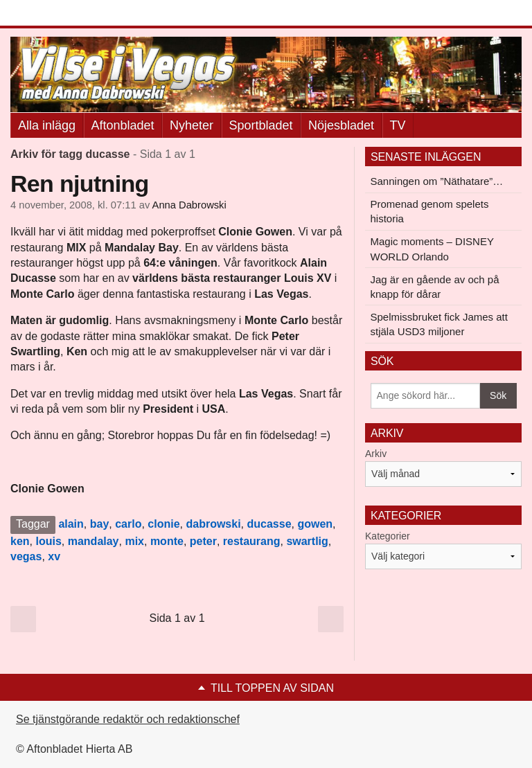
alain (71, 524)
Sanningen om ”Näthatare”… (437, 181)
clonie (163, 524)
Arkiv (376, 454)
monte (167, 541)
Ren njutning (80, 184)
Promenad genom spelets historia (430, 211)
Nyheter (192, 125)
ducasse (269, 524)
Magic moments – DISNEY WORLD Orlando (432, 249)
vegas (26, 556)
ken (20, 541)
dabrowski (213, 524)
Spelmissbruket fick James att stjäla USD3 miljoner (439, 324)
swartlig (307, 541)
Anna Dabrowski (189, 205)
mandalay (94, 541)
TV (398, 125)
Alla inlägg (47, 125)
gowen (315, 524)
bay (100, 524)
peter (203, 541)
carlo (128, 524)
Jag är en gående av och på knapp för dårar (435, 287)
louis (48, 541)
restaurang (252, 541)
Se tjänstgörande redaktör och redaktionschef (128, 719)
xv (54, 556)
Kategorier (388, 536)
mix (134, 541)
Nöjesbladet (341, 125)
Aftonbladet (123, 125)
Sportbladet (261, 125)
